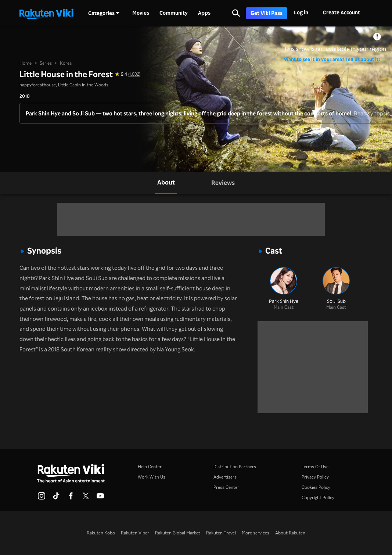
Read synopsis (372, 114)
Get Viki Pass (267, 13)
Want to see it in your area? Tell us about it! (332, 59)
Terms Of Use (315, 467)
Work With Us (152, 477)
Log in (301, 12)
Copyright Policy (318, 497)
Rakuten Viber (135, 533)
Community (174, 13)
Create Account (341, 12)
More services (256, 533)
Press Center (226, 487)
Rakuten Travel (221, 533)
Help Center (150, 467)
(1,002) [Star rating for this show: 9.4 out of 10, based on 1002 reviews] (134, 74)
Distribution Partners (235, 467)
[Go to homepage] (46, 13)
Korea (66, 63)
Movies (141, 13)
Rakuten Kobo (101, 533)
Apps (204, 13)
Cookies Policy (316, 487)
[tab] (166, 183)
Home (26, 63)
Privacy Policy (315, 477)
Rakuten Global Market (178, 533)
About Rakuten (290, 533)
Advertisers (225, 477)
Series (46, 63)
